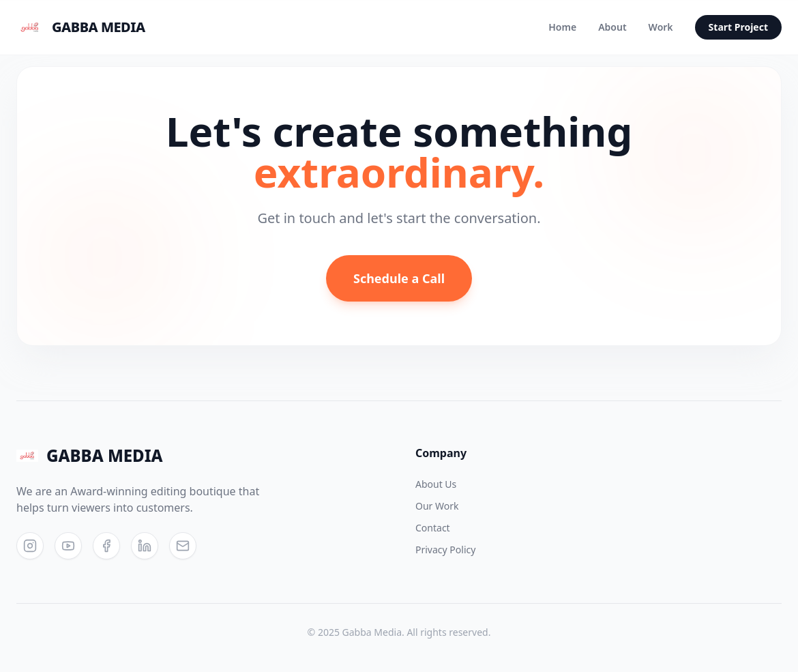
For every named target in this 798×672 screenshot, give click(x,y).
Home (562, 27)
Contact (433, 528)
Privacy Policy (445, 550)
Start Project (738, 27)
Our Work (437, 506)
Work (661, 27)
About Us (436, 484)
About (612, 27)
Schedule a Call (399, 278)
